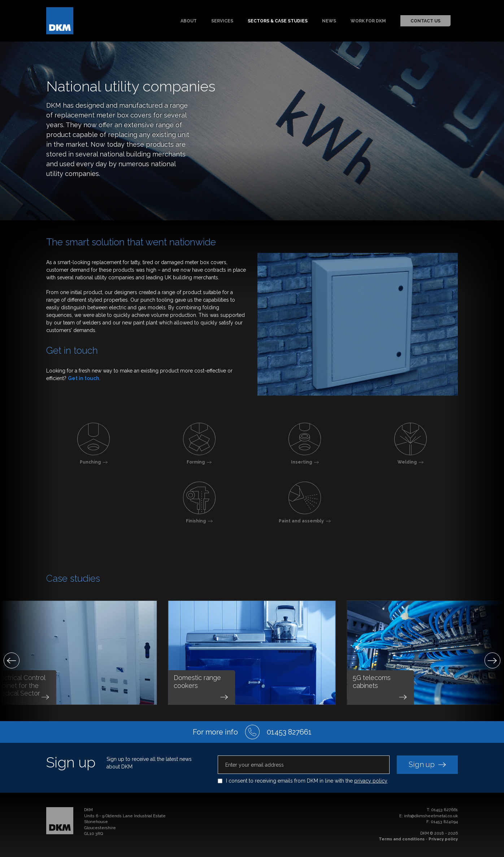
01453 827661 (444, 810)
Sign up (427, 765)
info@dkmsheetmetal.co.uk (431, 816)
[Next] (492, 660)
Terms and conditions (402, 839)
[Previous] (12, 660)
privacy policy (371, 781)
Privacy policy (443, 839)
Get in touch (84, 378)
